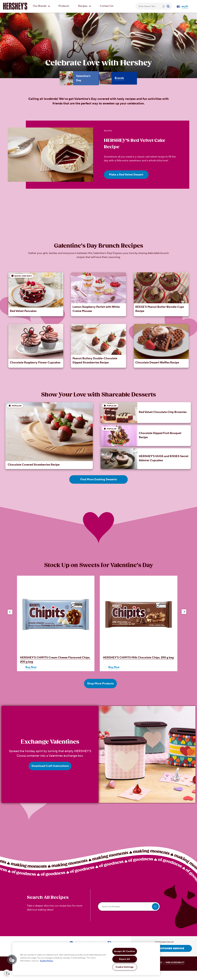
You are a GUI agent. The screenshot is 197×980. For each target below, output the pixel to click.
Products (64, 6)
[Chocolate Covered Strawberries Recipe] (49, 436)
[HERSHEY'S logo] (15, 6)
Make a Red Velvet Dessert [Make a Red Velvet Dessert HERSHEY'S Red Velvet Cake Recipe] (126, 175)
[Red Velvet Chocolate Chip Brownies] (148, 413)
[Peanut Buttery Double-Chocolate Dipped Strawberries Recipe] (98, 346)
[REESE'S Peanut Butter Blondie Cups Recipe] (161, 294)
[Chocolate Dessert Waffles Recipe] (161, 346)
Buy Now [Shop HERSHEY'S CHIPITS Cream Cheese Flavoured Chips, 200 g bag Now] (31, 667)
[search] (155, 907)
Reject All (125, 959)
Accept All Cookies (125, 951)
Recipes (85, 6)
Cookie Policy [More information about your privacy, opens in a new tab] (46, 961)
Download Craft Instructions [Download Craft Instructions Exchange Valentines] (50, 766)
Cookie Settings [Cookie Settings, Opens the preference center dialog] (125, 967)
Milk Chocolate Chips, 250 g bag (138, 658)
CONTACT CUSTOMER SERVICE (164, 948)
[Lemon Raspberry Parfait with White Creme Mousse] (98, 294)
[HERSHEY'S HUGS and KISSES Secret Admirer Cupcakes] (148, 459)
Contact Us (107, 6)
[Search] (168, 6)
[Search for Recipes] (129, 907)
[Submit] (168, 6)
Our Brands (42, 6)
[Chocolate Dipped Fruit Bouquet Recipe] (148, 436)
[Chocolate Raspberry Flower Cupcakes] (36, 346)
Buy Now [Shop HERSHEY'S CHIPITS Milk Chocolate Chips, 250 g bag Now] (114, 667)
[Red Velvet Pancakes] (36, 294)
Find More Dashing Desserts (99, 479)
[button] (10, 612)
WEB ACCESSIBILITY (175, 962)
